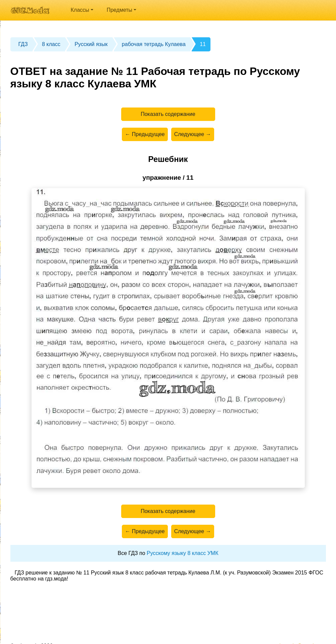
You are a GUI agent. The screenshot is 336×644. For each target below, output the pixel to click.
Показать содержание (168, 114)
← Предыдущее (145, 134)
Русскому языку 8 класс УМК (182, 553)
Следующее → (193, 134)
